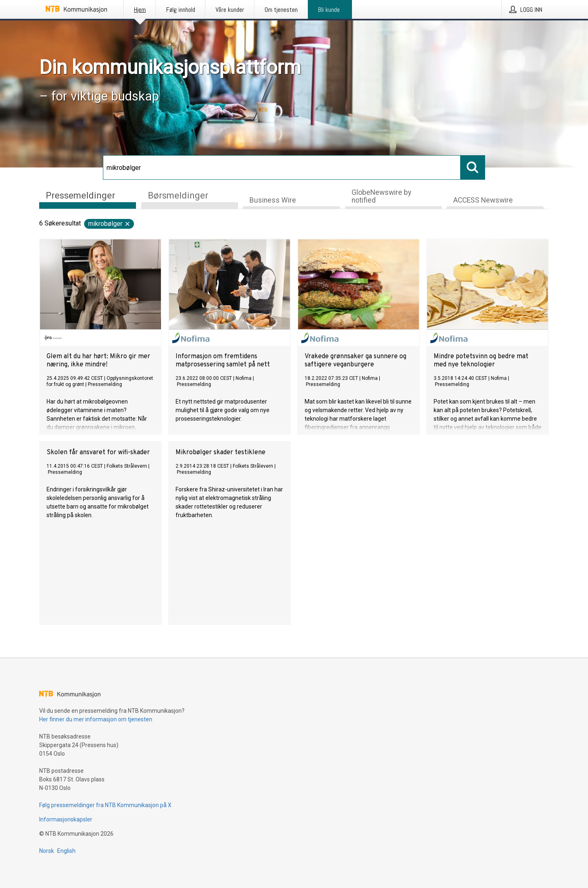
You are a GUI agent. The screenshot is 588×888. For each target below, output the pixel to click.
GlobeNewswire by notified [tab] (381, 196)
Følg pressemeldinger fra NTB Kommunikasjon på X (105, 805)
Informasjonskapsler (66, 819)
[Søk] (282, 167)
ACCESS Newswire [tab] (483, 200)
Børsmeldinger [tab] (178, 195)
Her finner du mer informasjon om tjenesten (96, 719)
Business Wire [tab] (273, 200)
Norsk (47, 851)
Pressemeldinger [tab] (80, 195)
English (66, 851)
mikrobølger (109, 224)
